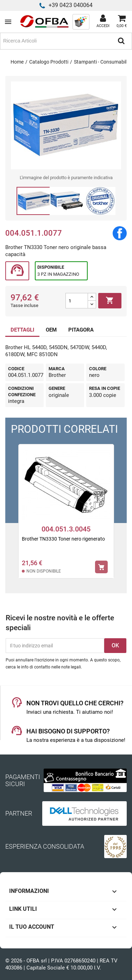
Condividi (120, 233)
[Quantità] (77, 301)
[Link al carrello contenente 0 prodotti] (122, 22)
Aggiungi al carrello (110, 301)
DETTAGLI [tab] (22, 330)
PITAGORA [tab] (81, 330)
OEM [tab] (51, 330)
